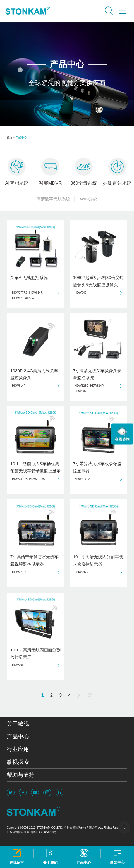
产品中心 (21, 137)
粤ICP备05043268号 (44, 832)
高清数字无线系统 (56, 199)
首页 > (11, 137)
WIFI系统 (88, 199)
